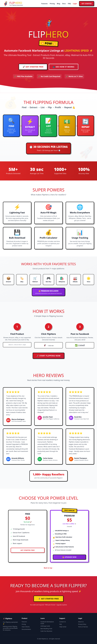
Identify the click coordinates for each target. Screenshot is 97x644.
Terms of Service (83, 627)
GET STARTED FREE (28, 550)
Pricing (52, 4)
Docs (64, 4)
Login (75, 4)
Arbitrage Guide (45, 626)
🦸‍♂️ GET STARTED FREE (48, 599)
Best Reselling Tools (46, 629)
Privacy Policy (82, 624)
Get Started (87, 4)
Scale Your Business (46, 631)
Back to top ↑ (49, 568)
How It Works (26, 627)
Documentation (26, 629)
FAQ (69, 4)
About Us (81, 622)
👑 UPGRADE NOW (69, 557)
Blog (59, 4)
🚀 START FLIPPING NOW (49, 356)
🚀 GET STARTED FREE (33, 67)
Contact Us (63, 622)
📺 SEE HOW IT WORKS (64, 67)
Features (44, 4)
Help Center (63, 627)
